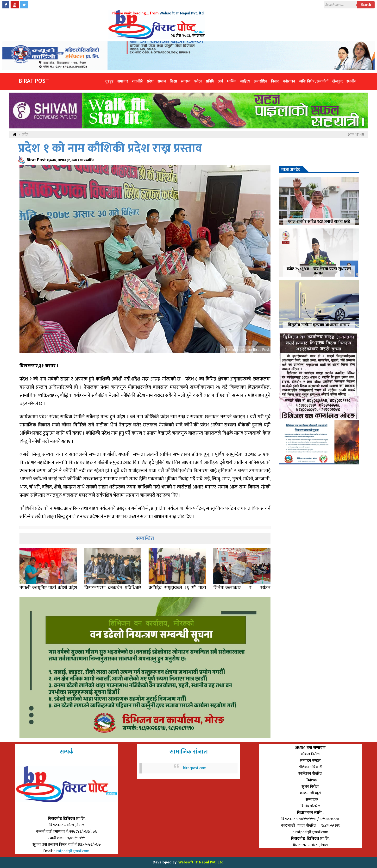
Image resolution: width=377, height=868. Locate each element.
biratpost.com (195, 768)
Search (366, 5)
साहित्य (245, 81)
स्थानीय (351, 81)
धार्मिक (232, 81)
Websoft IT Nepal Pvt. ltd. (182, 13)
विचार (275, 81)
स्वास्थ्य (186, 81)
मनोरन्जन (289, 81)
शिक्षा (173, 81)
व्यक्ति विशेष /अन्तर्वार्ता (314, 81)
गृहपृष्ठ (109, 81)
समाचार (123, 81)
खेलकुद (337, 81)
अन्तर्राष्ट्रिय (260, 81)
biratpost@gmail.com (72, 851)
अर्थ (221, 81)
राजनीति (138, 81)
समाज (162, 81)
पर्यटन (198, 81)
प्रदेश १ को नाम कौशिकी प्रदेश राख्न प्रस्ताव (110, 149)
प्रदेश (150, 81)
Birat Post (34, 81)
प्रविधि (210, 81)
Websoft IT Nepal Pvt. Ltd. (201, 862)
